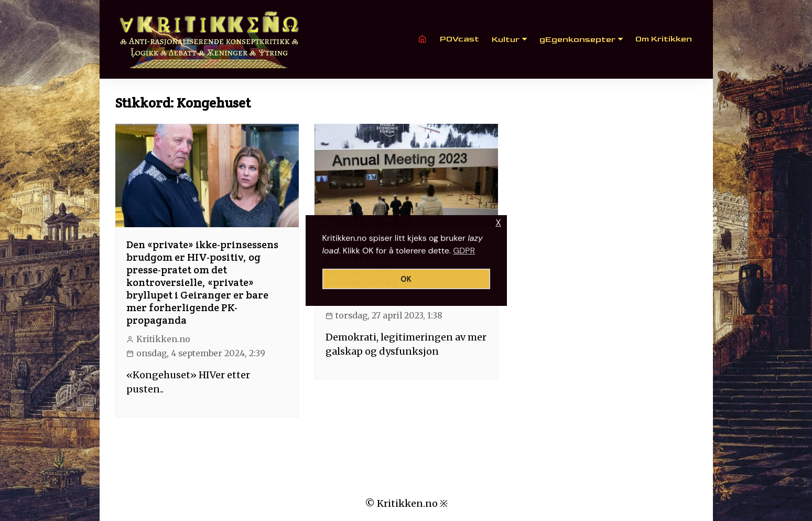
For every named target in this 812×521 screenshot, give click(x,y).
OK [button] (406, 279)
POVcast (459, 39)
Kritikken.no (163, 339)
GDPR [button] (464, 251)
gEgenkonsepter (577, 40)
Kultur (506, 40)
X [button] (498, 223)
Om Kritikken (664, 39)
